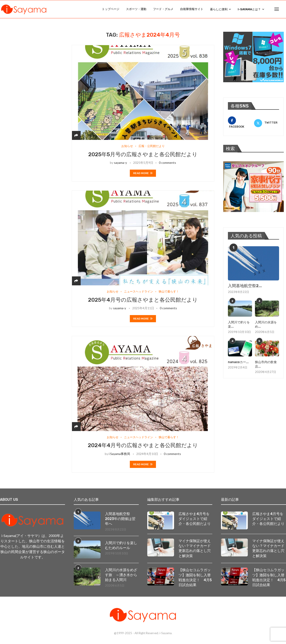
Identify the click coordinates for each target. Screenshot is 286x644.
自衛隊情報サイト (192, 9)
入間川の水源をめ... (266, 325)
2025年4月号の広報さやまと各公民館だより (143, 300)
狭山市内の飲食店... (266, 365)
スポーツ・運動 (136, 9)
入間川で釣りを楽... (239, 325)
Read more (143, 173)
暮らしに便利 (219, 9)
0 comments (167, 163)
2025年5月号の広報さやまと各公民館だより (143, 154)
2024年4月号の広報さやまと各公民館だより (143, 446)
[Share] (76, 135)
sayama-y (120, 163)
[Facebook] (240, 123)
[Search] (284, 9)
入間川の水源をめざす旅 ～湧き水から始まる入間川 (121, 575)
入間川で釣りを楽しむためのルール (121, 545)
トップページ (111, 9)
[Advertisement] (36, 60)
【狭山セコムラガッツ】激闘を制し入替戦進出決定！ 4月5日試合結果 (195, 577)
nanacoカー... (238, 362)
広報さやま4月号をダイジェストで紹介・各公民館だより (195, 519)
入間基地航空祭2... (245, 286)
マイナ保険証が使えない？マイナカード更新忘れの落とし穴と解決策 (195, 548)
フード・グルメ (163, 9)
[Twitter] (267, 123)
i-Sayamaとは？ (249, 9)
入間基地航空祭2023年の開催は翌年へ (120, 519)
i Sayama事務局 (119, 454)
